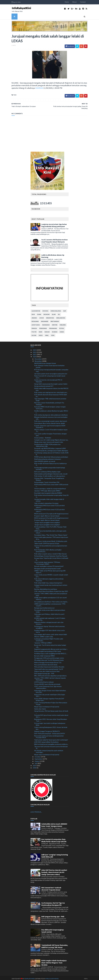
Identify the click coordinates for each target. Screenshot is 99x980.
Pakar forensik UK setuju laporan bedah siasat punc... (50, 375)
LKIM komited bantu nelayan (44, 680)
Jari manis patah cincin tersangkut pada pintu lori (51, 372)
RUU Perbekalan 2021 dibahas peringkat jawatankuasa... (48, 549)
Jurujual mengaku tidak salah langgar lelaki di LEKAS (49, 499)
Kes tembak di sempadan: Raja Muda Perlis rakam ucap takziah (54, 839)
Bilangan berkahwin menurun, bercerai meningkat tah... (51, 416)
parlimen (63, 323)
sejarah (55, 330)
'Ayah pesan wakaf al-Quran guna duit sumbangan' (51, 738)
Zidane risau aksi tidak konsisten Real (47, 670)
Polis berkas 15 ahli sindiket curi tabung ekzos (50, 474)
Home (69, 2)
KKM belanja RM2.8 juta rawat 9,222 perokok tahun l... (49, 505)
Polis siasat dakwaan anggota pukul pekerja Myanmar (49, 578)
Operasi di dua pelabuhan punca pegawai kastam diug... (51, 545)
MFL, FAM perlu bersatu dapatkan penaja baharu (50, 674)
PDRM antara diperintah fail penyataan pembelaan (51, 455)
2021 (35, 353)
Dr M (33, 313)
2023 (35, 348)
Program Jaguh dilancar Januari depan (47, 514)
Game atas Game (40, 707)
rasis (41, 330)
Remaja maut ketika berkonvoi (44, 606)
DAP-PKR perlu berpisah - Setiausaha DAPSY (50, 732)
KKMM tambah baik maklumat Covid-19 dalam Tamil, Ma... (50, 618)
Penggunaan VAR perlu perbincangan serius (49, 656)
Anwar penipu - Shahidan (43, 436)
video (41, 334)
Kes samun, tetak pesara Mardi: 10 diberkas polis (51, 540)
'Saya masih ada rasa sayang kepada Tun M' (49, 667)
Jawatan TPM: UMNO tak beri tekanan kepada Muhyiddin (50, 677)
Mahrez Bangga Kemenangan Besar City (48, 661)
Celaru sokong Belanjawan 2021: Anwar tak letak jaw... (51, 727)
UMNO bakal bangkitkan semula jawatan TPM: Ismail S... (50, 603)
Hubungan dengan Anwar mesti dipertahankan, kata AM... (50, 690)
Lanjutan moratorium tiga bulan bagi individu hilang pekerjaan (54, 224)
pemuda (34, 327)
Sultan (34, 334)
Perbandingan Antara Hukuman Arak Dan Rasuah (51, 554)
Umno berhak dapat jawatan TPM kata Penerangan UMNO (47, 562)
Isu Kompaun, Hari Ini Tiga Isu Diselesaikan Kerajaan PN (53, 902)
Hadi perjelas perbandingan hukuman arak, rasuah (51, 472)
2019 (35, 764)
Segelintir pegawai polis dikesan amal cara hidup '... (51, 647)
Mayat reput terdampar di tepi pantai (47, 705)
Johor (42, 316)
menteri (55, 323)
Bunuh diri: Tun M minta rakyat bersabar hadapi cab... (50, 644)
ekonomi (47, 313)
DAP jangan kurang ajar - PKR (44, 672)
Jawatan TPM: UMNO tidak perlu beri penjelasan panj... (51, 593)
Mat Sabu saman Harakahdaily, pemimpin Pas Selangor (49, 402)
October (38, 755)
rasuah (47, 330)
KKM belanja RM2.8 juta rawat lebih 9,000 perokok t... (51, 484)
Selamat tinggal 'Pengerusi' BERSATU (47, 730)
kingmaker (45, 320)
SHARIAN (37, 88)
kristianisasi (55, 320)
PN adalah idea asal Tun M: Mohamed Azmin (49, 659)
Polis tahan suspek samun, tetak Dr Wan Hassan (50, 552)
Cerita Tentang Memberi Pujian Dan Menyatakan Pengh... (51, 702)
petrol (62, 327)
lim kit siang (36, 323)
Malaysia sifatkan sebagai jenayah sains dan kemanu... (49, 622)
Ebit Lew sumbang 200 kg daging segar (47, 470)
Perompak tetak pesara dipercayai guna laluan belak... (50, 609)
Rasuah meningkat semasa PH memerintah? (49, 565)
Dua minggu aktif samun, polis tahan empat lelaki (51, 633)
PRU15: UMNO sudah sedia (44, 635)
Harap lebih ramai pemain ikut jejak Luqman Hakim (51, 382)
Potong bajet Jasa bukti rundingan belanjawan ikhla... (50, 723)
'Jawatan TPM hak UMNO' (43, 641)
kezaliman (35, 320)
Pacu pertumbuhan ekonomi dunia (46, 663)
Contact (86, 2)
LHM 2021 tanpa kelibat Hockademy (46, 740)
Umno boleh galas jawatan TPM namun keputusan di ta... (51, 536)
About (77, 2)
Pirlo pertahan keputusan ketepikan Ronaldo (49, 665)
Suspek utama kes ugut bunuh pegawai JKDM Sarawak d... (50, 425)
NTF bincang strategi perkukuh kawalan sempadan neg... (51, 369)
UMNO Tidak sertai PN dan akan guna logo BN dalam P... (50, 570)
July (36, 762)
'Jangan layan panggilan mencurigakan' (47, 521)
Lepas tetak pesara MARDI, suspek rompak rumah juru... (51, 574)
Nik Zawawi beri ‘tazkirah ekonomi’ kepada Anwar (51, 887)
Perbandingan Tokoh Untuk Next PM (47, 481)
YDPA (53, 334)
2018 (35, 766)
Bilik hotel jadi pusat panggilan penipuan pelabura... (51, 743)
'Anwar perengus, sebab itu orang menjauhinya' (50, 487)
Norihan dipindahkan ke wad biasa (46, 587)
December (38, 357)
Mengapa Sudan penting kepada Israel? (47, 567)
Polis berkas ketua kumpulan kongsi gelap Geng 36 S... (51, 494)
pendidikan (43, 327)
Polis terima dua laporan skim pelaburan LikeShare (51, 413)
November (38, 359)
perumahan (53, 327)
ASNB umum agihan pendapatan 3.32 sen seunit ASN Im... (50, 597)
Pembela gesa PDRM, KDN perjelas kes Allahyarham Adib (47, 444)
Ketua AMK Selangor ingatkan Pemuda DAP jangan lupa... (49, 698)
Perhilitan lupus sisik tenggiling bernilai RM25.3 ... (51, 652)
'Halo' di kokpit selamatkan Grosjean (46, 502)
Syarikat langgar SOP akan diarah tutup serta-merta (50, 630)
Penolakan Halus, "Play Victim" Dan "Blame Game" (51, 533)
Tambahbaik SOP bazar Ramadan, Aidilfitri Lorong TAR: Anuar (55, 945)
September (39, 757)
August (37, 760)
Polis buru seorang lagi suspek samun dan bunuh (51, 419)
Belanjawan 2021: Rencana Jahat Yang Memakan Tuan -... (51, 718)
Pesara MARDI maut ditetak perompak (47, 683)
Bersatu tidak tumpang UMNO (45, 654)
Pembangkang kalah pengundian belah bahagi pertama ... (50, 467)
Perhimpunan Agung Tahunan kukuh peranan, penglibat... (50, 626)
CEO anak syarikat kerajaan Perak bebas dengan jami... (50, 433)
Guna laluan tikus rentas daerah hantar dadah (50, 422)
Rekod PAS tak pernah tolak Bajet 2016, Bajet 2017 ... (50, 694)
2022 (35, 351)
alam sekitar (36, 309)
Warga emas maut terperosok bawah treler (49, 441)
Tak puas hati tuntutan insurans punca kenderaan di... (51, 746)
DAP (65, 309)
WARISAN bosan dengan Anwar (45, 362)
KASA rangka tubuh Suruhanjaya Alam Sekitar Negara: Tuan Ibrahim (54, 961)
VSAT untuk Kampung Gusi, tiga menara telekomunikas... (48, 686)
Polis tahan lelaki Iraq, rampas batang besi (48, 581)
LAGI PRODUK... (36, 810)
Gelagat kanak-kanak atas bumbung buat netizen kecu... (51, 584)
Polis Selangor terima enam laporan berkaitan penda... (49, 365)
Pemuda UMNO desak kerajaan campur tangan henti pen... (50, 406)
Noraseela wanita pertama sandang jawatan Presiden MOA (49, 735)
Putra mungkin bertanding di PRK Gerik (48, 650)
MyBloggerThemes (49, 977)
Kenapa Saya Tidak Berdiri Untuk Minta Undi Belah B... (51, 558)
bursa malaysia (56, 309)
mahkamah (46, 323)
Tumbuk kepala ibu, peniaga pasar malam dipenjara (51, 449)
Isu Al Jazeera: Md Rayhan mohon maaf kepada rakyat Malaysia (54, 239)
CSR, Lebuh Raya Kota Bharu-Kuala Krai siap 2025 (51, 590)
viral (47, 334)
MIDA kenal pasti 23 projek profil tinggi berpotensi (51, 512)
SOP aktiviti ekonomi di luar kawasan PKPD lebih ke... (51, 394)
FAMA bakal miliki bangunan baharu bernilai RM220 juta (51, 388)
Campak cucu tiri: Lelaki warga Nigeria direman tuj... (51, 438)
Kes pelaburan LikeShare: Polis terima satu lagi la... (51, 600)
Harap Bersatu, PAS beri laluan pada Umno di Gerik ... (51, 710)
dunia (39, 313)
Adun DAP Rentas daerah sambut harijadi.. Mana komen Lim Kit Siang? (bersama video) (54, 871)
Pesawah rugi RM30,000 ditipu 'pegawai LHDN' (50, 447)
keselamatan (61, 316)
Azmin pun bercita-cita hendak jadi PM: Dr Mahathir (48, 379)
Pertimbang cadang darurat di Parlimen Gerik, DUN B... (51, 452)
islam (54, 313)
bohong (45, 309)
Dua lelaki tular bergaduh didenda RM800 (48, 491)
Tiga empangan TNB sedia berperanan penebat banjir (50, 398)
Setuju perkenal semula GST (44, 385)
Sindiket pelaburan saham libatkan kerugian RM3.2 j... (51, 410)
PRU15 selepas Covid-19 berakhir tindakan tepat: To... (51, 429)
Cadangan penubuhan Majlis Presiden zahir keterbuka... (49, 638)
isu (59, 313)
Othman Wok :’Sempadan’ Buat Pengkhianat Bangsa (49, 478)
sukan (62, 330)
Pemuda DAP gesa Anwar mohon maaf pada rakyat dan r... (51, 714)
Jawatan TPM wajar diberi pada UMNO (47, 489)
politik (34, 330)
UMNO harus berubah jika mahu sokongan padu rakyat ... (50, 530)
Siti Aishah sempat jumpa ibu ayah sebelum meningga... (49, 750)
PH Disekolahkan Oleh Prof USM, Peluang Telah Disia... (50, 526)
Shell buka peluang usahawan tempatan (48, 457)
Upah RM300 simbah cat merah (45, 460)
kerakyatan (50, 316)
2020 (35, 355)
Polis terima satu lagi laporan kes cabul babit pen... (51, 391)
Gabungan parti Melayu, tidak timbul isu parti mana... (49, 614)
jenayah (34, 316)
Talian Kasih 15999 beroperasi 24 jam (47, 542)
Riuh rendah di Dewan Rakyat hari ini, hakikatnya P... (50, 463)
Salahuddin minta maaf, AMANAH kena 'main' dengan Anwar (54, 823)
